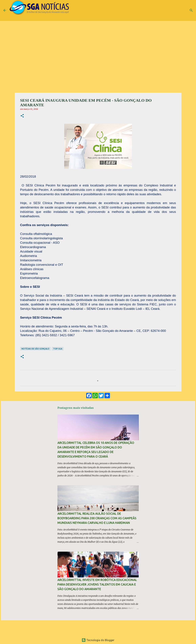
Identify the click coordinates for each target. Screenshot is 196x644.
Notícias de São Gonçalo (35, 349)
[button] (22, 116)
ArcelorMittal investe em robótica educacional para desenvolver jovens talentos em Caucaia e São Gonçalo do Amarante (97, 584)
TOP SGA (58, 349)
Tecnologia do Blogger (98, 640)
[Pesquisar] (191, 10)
